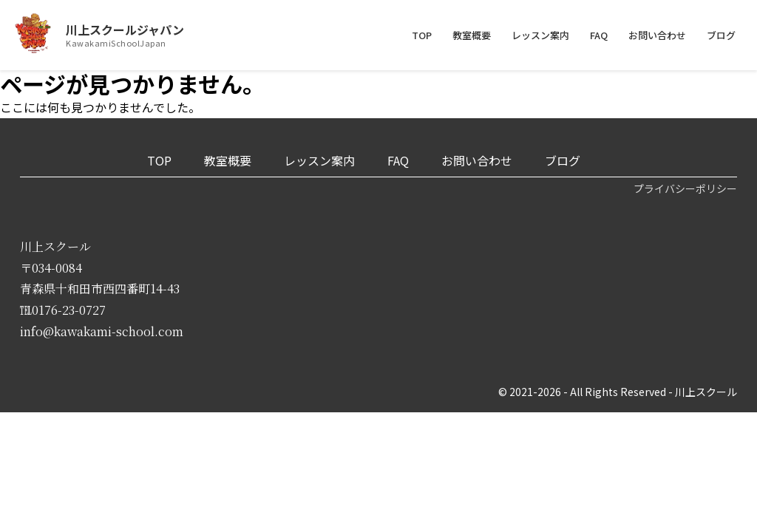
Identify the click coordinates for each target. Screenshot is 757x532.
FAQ (599, 35)
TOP (422, 35)
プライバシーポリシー (685, 188)
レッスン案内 (540, 35)
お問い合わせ (657, 35)
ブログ (721, 35)
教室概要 (472, 35)
